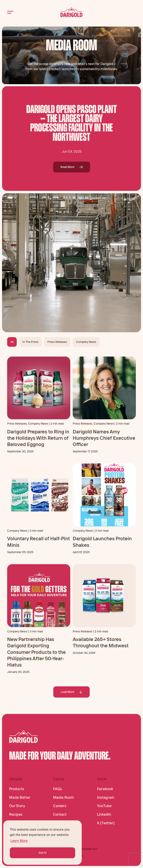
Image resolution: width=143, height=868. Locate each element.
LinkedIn (104, 814)
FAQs (58, 789)
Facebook (105, 789)
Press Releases (57, 342)
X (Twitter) (106, 823)
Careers (60, 806)
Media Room (64, 798)
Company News (86, 342)
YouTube (104, 806)
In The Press (30, 342)
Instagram (106, 798)
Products (17, 789)
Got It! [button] (43, 853)
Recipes (16, 814)
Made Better (20, 798)
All (12, 342)
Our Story (17, 806)
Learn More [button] (19, 841)
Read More (72, 167)
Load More (71, 692)
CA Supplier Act (87, 849)
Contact (60, 814)
